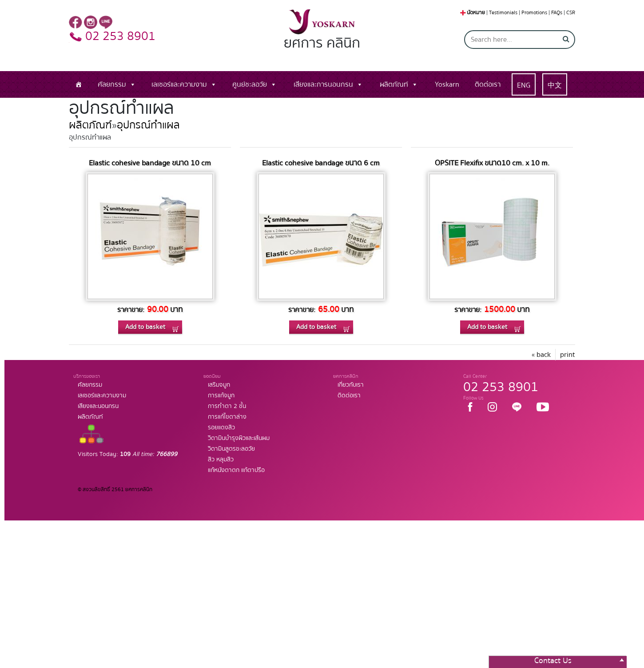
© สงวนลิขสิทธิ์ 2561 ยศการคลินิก (115, 490)
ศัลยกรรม (112, 84)
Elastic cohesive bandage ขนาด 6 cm (321, 163)
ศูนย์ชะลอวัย (250, 84)
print (568, 355)
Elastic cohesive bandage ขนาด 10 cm (150, 163)
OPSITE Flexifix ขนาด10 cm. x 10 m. (492, 163)
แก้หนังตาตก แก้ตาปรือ (236, 470)
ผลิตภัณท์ (394, 84)
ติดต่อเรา (488, 84)
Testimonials (503, 13)
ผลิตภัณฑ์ (90, 125)
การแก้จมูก (221, 396)
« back (541, 355)
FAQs (557, 13)
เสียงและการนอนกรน (323, 84)
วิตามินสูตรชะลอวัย (231, 449)
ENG (524, 85)
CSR (571, 13)
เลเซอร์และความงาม (179, 84)
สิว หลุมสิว (221, 460)
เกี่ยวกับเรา (351, 385)
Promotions (534, 13)
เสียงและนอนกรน (98, 406)
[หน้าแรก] (79, 84)
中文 (555, 85)
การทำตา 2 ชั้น (227, 406)
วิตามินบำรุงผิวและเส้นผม (239, 438)
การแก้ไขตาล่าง (227, 417)
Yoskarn (447, 84)
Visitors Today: (127, 454)
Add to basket (145, 327)
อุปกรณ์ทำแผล (148, 125)
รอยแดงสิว (221, 428)
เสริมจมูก (219, 385)
